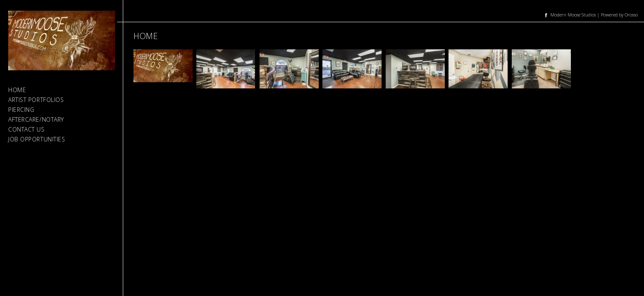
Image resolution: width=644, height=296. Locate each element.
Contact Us (26, 129)
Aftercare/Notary (36, 119)
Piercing (21, 110)
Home (17, 90)
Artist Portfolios (36, 100)
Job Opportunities (37, 139)
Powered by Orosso (619, 15)
